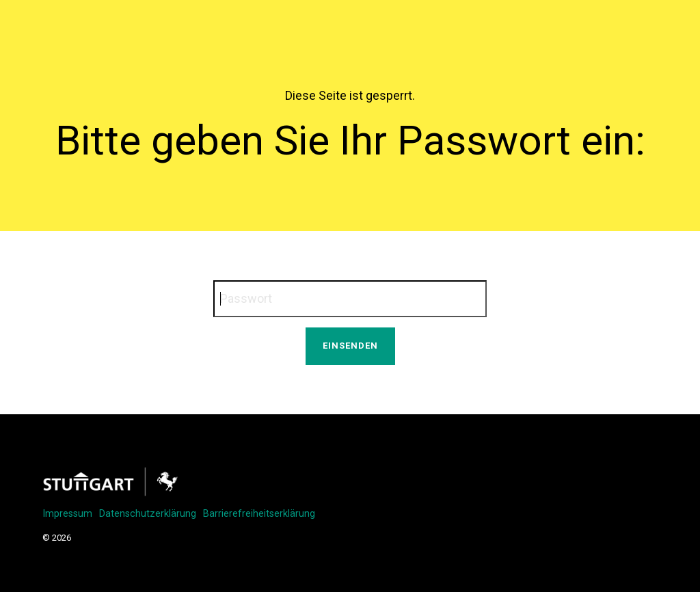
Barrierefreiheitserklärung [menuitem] (259, 514)
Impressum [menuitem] (67, 514)
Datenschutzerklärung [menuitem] (148, 514)
